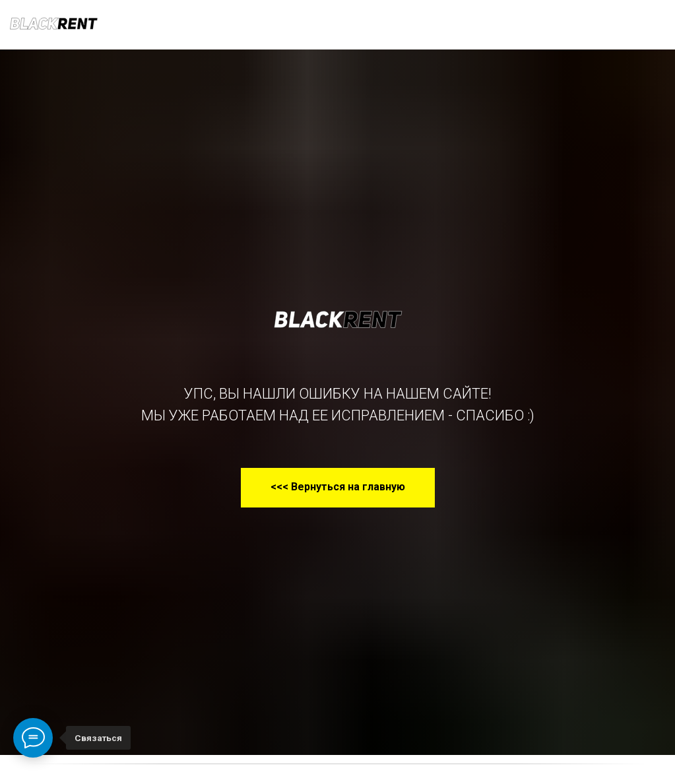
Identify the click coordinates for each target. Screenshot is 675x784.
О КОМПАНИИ (412, 24)
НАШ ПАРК (137, 24)
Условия (269, 24)
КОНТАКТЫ (504, 24)
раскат (339, 25)
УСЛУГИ (205, 24)
